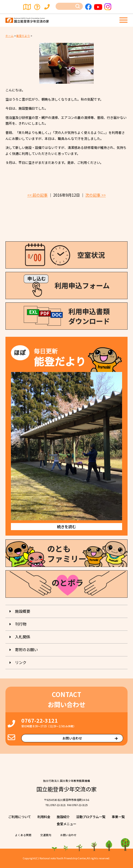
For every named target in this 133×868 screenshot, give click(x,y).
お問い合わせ (48, 7)
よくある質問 (38, 7)
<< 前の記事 (37, 195)
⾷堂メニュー (66, 824)
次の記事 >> (96, 195)
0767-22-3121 (40, 720)
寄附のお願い (26, 650)
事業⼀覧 (118, 817)
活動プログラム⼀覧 (91, 817)
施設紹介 (63, 817)
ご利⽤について (20, 817)
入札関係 (23, 637)
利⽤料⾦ (44, 817)
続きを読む (66, 527)
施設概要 (23, 611)
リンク (21, 662)
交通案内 (27, 7)
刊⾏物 (21, 624)
